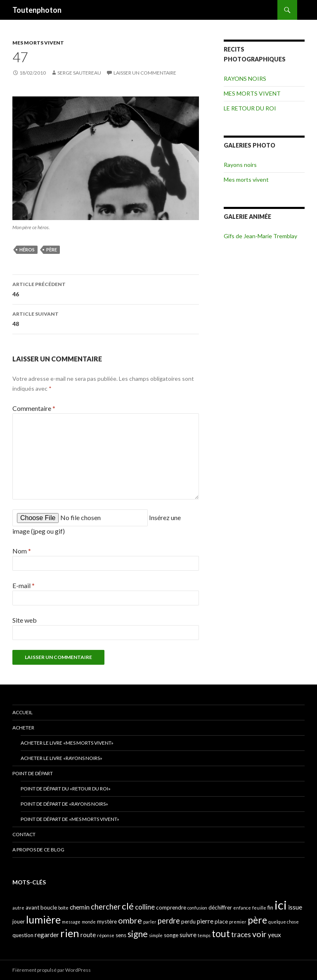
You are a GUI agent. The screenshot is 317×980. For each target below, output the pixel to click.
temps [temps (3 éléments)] (204, 935)
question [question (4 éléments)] (23, 935)
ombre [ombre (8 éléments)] (130, 920)
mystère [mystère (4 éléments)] (107, 921)
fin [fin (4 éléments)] (270, 907)
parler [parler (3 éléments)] (150, 922)
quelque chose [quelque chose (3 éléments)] (284, 922)
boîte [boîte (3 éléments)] (63, 908)
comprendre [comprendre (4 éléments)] (171, 907)
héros (27, 250)
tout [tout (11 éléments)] (221, 933)
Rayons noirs (240, 165)
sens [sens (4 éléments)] (121, 935)
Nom (22, 551)
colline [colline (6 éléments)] (145, 907)
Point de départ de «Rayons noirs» (64, 804)
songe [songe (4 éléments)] (171, 935)
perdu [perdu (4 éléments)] (188, 921)
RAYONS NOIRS (245, 79)
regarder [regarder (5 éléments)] (47, 935)
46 (106, 288)
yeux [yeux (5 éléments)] (274, 935)
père (52, 250)
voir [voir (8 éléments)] (259, 934)
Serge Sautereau (79, 73)
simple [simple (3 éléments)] (156, 935)
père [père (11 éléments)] (257, 920)
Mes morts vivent (246, 179)
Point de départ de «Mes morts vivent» (70, 819)
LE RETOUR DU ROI (250, 108)
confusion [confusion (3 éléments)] (197, 908)
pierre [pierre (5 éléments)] (205, 921)
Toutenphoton (37, 10)
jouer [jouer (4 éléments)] (19, 921)
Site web (25, 620)
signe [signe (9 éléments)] (138, 934)
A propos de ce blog (38, 850)
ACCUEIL (22, 712)
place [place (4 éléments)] (221, 921)
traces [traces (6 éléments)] (241, 934)
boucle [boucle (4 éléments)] (49, 907)
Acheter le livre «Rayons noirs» (62, 758)
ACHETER (23, 728)
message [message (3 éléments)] (71, 922)
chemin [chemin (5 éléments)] (80, 907)
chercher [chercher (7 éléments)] (106, 907)
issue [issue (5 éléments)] (295, 907)
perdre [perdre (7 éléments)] (169, 921)
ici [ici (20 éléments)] (281, 905)
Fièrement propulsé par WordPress (52, 970)
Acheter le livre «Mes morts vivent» (67, 743)
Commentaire (34, 408)
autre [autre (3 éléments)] (18, 908)
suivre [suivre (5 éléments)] (188, 935)
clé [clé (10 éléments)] (128, 906)
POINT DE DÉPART (33, 773)
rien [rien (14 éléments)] (70, 933)
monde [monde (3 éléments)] (89, 922)
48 (106, 318)
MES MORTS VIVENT (38, 43)
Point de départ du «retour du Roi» (66, 789)
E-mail (24, 585)
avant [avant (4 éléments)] (32, 907)
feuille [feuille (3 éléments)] (259, 908)
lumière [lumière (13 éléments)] (43, 919)
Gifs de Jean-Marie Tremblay (260, 236)
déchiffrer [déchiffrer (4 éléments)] (220, 907)
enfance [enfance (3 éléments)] (242, 908)
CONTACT (24, 834)
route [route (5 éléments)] (88, 935)
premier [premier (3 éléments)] (238, 922)
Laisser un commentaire (145, 73)
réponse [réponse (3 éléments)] (106, 935)
